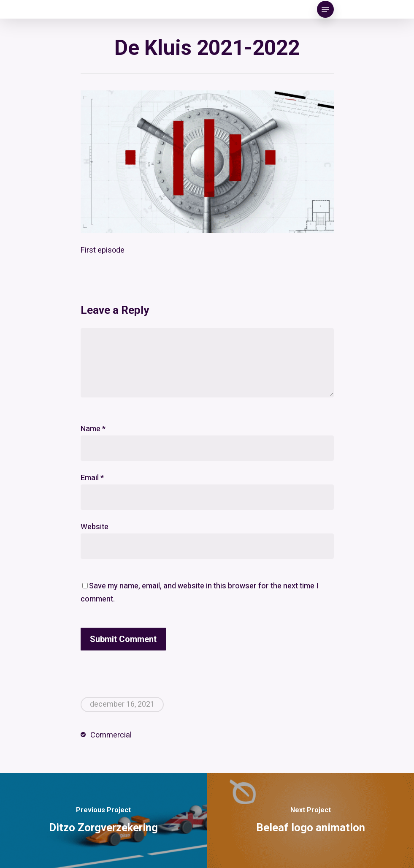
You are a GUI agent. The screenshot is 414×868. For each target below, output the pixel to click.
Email (92, 478)
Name (93, 429)
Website (95, 527)
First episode (103, 250)
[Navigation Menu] (325, 9)
